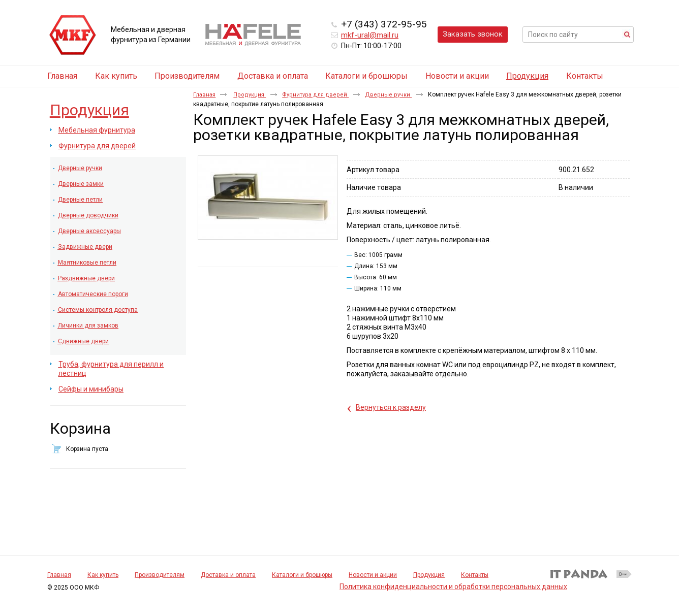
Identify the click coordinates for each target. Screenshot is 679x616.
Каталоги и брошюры (302, 575)
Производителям (160, 575)
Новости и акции (373, 575)
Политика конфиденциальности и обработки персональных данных (453, 587)
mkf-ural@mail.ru (370, 35)
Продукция (527, 76)
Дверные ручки (388, 95)
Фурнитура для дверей (315, 95)
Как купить (103, 575)
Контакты (475, 575)
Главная (204, 95)
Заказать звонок (473, 34)
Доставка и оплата (228, 575)
